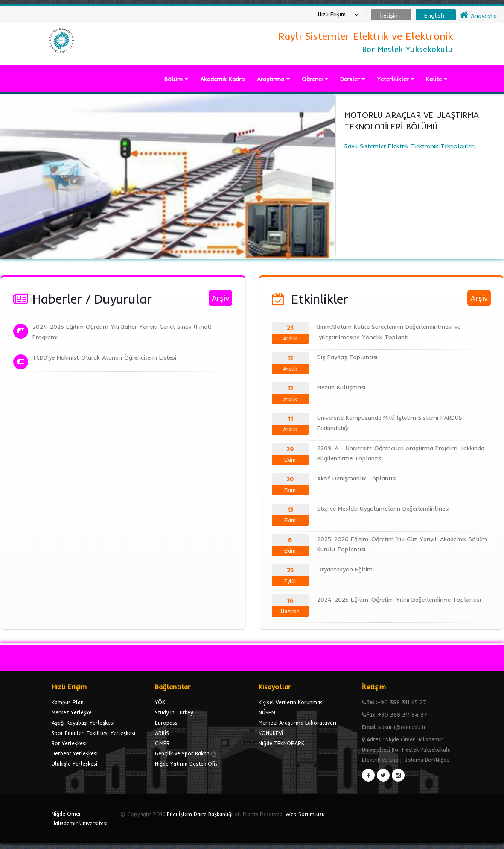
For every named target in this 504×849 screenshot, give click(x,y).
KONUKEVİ (271, 733)
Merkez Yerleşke (72, 712)
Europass (166, 723)
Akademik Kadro (223, 79)
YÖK (160, 702)
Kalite (437, 79)
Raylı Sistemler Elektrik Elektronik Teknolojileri (420, 129)
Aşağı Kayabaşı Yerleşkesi (83, 723)
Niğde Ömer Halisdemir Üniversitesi (80, 818)
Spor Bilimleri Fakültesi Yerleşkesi (93, 733)
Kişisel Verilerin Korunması (291, 702)
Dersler (353, 79)
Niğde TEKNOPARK (281, 743)
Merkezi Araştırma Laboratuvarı (297, 723)
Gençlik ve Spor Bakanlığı (186, 753)
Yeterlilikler (395, 79)
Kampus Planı (68, 702)
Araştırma (273, 79)
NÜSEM (267, 712)
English (434, 15)
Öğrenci (315, 79)
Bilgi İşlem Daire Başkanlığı (200, 814)
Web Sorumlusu (305, 814)
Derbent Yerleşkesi (75, 753)
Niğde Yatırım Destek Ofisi (187, 764)
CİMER (162, 743)
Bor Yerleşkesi (69, 743)
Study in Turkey (174, 712)
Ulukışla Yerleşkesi (74, 764)
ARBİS (162, 733)
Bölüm (176, 79)
